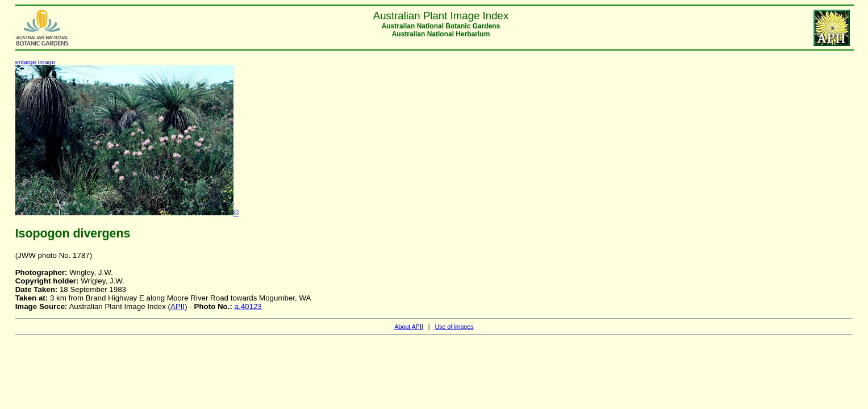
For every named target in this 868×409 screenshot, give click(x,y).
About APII (408, 327)
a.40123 (248, 306)
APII (178, 306)
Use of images (454, 327)
